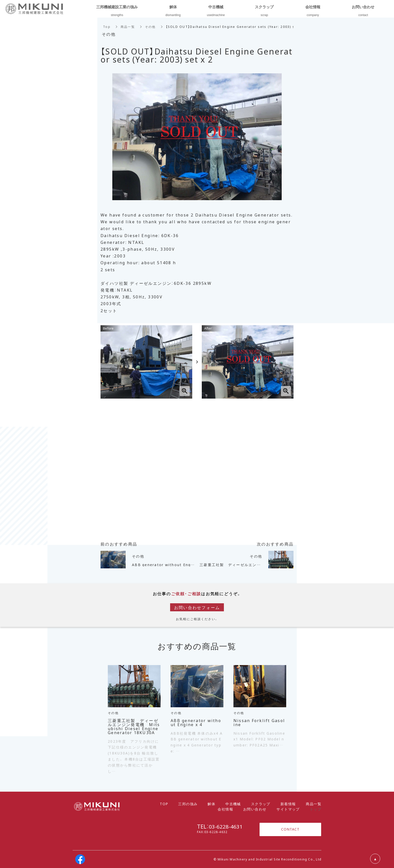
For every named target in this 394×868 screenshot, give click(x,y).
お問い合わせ (255, 809)
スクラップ (261, 804)
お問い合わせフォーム (197, 607)
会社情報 (225, 809)
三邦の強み (188, 804)
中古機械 (233, 804)
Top (107, 27)
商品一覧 (128, 27)
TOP (164, 804)
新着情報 (288, 804)
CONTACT (290, 829)
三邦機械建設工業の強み (117, 7)
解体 (211, 804)
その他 (150, 27)
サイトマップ (288, 809)
